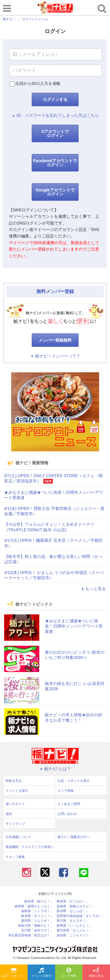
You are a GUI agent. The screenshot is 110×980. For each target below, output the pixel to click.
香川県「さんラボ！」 (73, 921)
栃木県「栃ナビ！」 (39, 901)
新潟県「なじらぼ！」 (73, 911)
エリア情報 (69, 973)
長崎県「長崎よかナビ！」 (76, 906)
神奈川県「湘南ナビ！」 (36, 926)
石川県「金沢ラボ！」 (37, 930)
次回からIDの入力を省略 (38, 83)
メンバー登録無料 (55, 340)
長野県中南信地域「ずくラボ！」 (81, 916)
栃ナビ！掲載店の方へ (74, 837)
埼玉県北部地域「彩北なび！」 (31, 935)
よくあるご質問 (69, 804)
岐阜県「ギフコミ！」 (37, 916)
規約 (9, 814)
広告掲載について (18, 837)
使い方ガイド (15, 804)
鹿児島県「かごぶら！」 (74, 930)
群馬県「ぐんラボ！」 (37, 921)
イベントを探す (41, 973)
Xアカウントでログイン (55, 133)
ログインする (55, 100)
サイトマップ (15, 824)
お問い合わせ (67, 814)
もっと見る (93, 589)
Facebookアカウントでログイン (55, 163)
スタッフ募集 (15, 857)
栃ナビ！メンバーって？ (55, 356)
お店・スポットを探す (15, 973)
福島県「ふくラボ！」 (37, 911)
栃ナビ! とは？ (55, 769)
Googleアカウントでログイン (55, 192)
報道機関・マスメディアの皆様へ (30, 847)
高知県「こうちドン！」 (74, 935)
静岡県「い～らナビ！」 (74, 926)
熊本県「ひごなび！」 (73, 901)
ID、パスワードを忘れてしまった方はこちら (55, 115)
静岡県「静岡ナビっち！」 (34, 906)
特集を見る (96, 973)
